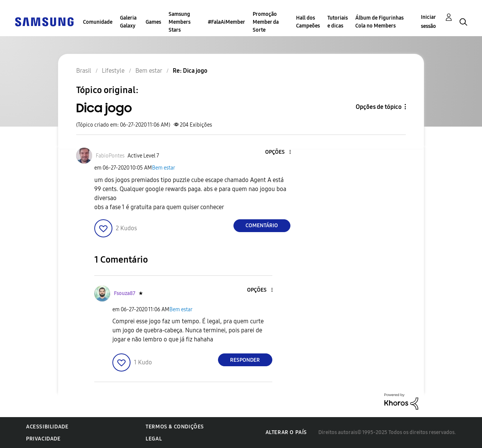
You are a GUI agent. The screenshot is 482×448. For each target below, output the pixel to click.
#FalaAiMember (226, 22)
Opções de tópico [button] (379, 107)
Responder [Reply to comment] (245, 360)
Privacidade (43, 439)
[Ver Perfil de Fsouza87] (125, 293)
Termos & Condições (175, 427)
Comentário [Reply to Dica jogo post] (262, 226)
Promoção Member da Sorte (266, 22)
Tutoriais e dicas (338, 22)
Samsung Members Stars (180, 22)
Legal (154, 439)
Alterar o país (286, 432)
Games (153, 22)
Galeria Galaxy (128, 22)
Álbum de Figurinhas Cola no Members (379, 22)
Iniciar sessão (428, 22)
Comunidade (98, 22)
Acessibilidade (47, 427)
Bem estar (163, 168)
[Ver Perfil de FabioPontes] (110, 156)
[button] (277, 152)
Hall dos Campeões (308, 22)
